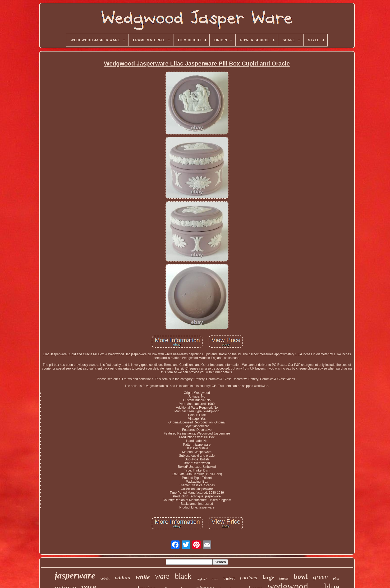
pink (336, 578)
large (268, 577)
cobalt (105, 578)
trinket (229, 578)
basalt (284, 578)
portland (248, 578)
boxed (215, 579)
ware (162, 576)
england (202, 579)
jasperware (75, 575)
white (143, 577)
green (320, 577)
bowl (300, 577)
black (183, 576)
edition (123, 578)
